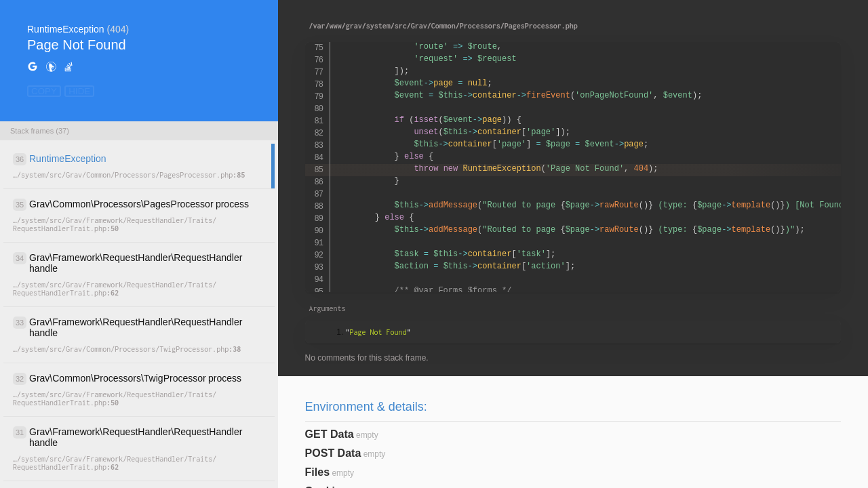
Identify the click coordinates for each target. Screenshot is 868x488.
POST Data (333, 453)
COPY (44, 91)
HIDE (79, 91)
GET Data (330, 434)
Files (317, 472)
